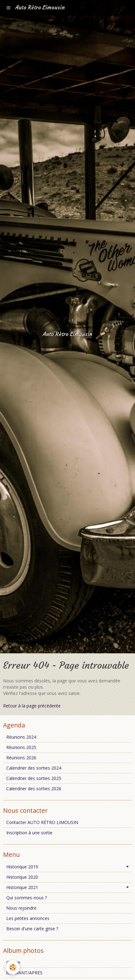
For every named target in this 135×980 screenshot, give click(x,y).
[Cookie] (13, 967)
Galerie (13, 962)
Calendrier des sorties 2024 (34, 768)
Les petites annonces (28, 918)
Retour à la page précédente (32, 706)
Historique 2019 (22, 867)
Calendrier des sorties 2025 (34, 778)
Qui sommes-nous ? (27, 898)
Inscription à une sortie (29, 833)
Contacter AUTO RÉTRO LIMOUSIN (42, 822)
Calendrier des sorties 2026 (34, 789)
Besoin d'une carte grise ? (32, 929)
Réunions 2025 (21, 747)
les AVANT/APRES (24, 973)
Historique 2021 (22, 887)
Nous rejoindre (21, 908)
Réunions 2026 (21, 758)
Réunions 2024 (21, 737)
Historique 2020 (22, 877)
